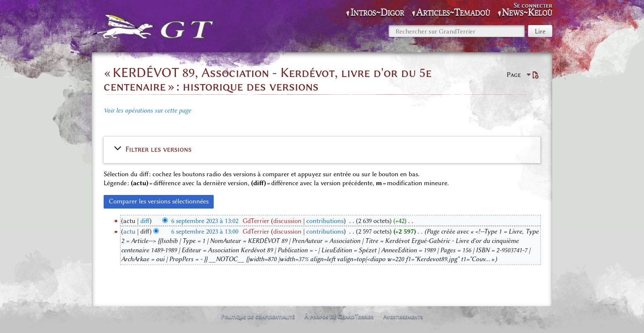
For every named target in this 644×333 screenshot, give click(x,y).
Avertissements (403, 316)
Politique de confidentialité (258, 316)
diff (145, 221)
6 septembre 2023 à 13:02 (205, 221)
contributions (325, 221)
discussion (287, 221)
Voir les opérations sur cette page (147, 110)
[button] (322, 149)
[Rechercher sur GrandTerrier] (457, 31)
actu (129, 231)
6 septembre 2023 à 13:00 (205, 231)
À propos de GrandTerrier (339, 316)
